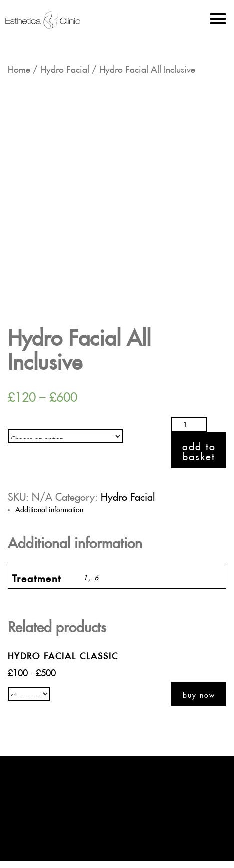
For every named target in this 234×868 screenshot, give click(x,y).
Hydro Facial (65, 68)
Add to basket (199, 450)
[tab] (121, 508)
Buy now (199, 694)
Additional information (49, 508)
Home (19, 68)
